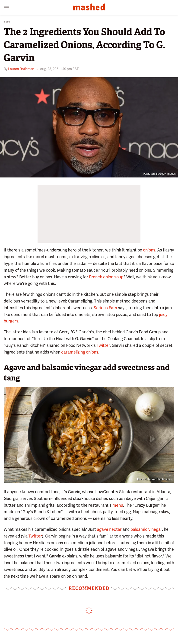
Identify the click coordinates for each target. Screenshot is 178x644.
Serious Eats (105, 308)
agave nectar (109, 529)
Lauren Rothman (21, 69)
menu (118, 505)
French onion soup (106, 277)
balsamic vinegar (146, 529)
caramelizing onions (80, 352)
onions (149, 250)
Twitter (103, 345)
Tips (7, 22)
